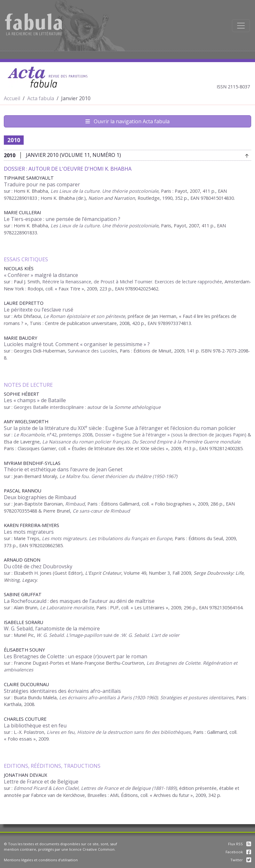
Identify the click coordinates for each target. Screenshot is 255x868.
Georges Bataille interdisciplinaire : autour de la (87, 407)
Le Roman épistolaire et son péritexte (84, 316)
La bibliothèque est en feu (35, 726)
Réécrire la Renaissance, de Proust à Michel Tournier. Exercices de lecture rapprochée (132, 282)
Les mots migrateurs (29, 532)
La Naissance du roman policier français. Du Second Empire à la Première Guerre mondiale (141, 442)
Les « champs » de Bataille (35, 400)
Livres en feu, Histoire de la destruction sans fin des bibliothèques (119, 732)
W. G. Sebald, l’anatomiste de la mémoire (52, 629)
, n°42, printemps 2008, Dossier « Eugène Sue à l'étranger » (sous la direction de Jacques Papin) (130, 435)
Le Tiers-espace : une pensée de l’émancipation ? (62, 219)
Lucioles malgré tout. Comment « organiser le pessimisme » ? (77, 344)
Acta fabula (41, 98)
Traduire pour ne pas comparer (42, 184)
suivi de (141, 635)
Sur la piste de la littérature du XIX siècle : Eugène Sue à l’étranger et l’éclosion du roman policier (120, 428)
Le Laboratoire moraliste (67, 608)
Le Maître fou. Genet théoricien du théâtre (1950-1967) (118, 476)
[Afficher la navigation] (241, 26)
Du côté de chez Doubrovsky (38, 566)
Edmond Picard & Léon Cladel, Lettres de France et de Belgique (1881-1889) (95, 788)
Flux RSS (240, 844)
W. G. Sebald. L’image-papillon (70, 635)
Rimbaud (75, 504)
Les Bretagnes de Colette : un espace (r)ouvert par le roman (76, 656)
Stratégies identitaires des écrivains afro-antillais (62, 691)
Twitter (241, 860)
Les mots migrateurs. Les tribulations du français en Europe (107, 538)
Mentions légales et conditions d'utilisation (41, 860)
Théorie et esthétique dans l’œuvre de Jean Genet (63, 469)
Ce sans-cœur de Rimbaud (101, 511)
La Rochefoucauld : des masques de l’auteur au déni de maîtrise (79, 601)
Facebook (238, 852)
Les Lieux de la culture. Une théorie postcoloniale (104, 226)
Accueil (12, 98)
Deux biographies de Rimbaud (40, 497)
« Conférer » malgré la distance (41, 275)
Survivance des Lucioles (92, 351)
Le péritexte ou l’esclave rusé (39, 310)
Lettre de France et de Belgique (41, 782)
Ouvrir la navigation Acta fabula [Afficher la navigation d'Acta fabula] (128, 121)
